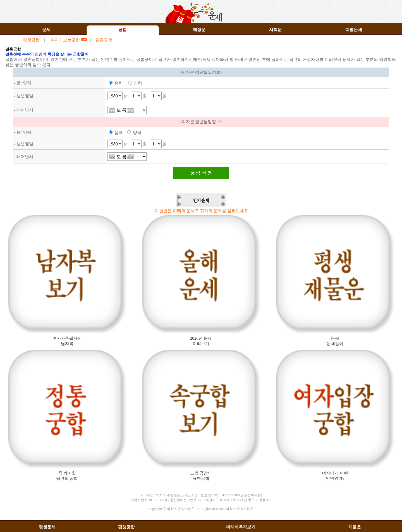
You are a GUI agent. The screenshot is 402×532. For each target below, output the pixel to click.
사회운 (275, 30)
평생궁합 (31, 40)
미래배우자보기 (241, 527)
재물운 (355, 527)
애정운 (199, 30)
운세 (46, 30)
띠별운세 (354, 30)
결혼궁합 (104, 40)
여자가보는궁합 (66, 40)
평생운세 (47, 527)
